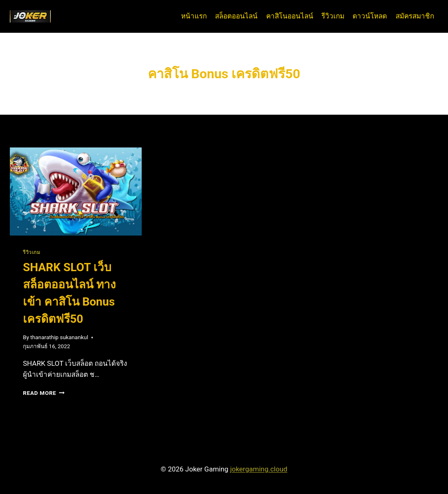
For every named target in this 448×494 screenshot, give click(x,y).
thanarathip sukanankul (59, 337)
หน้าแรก (194, 16)
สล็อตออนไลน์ (236, 16)
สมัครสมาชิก (415, 16)
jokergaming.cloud (259, 469)
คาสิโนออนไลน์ (290, 16)
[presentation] (76, 191)
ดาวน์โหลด (370, 16)
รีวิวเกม (333, 16)
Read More (44, 393)
